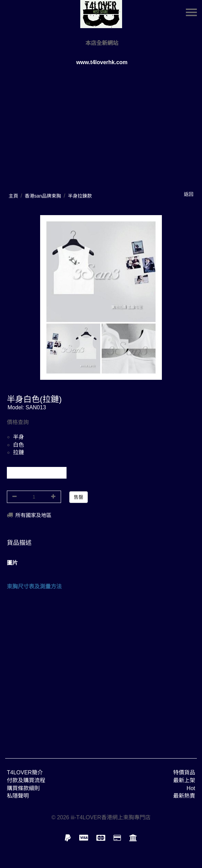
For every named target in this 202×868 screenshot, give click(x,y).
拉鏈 (19, 452)
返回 (189, 194)
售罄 (79, 497)
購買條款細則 (23, 788)
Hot (191, 788)
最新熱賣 (184, 796)
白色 (19, 445)
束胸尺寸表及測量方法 (34, 587)
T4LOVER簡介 (25, 772)
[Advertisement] (101, 670)
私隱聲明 (18, 796)
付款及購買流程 (26, 780)
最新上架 (184, 780)
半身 (19, 437)
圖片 (12, 563)
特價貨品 (184, 772)
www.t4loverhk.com (102, 62)
